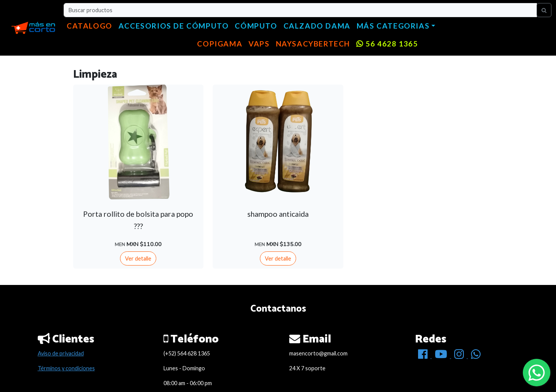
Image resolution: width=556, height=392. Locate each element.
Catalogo (90, 26)
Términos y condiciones (66, 368)
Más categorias (393, 26)
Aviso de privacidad (61, 353)
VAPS (259, 44)
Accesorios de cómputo (174, 26)
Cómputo (256, 26)
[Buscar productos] (300, 10)
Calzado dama (317, 26)
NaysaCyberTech (313, 44)
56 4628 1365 (387, 44)
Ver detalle (138, 258)
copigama (220, 44)
